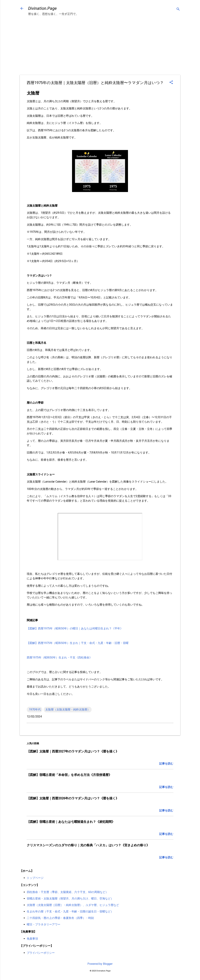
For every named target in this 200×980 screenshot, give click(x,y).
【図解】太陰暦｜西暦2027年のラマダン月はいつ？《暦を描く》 (73, 751)
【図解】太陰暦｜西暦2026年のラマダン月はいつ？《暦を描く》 (73, 798)
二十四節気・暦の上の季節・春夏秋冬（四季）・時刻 (60, 918)
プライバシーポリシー (41, 953)
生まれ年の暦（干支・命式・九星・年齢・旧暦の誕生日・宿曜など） (70, 911)
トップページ (35, 878)
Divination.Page (42, 8)
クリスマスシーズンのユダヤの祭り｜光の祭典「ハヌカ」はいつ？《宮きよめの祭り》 (88, 845)
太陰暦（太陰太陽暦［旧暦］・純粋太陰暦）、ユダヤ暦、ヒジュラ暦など (73, 905)
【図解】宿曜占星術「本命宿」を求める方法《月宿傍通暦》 (69, 775)
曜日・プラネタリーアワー (44, 924)
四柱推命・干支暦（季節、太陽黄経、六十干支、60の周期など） (67, 892)
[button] (171, 83)
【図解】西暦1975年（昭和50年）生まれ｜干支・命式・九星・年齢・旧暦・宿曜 (78, 643)
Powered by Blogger (100, 964)
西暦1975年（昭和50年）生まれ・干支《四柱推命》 (59, 658)
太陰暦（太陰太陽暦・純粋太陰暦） (68, 709)
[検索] (178, 10)
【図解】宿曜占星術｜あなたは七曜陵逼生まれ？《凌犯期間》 (71, 822)
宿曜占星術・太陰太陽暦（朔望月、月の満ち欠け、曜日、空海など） (70, 899)
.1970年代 (35, 709)
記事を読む (166, 764)
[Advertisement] (100, 49)
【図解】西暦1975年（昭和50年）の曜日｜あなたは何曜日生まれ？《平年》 (75, 628)
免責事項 (32, 939)
